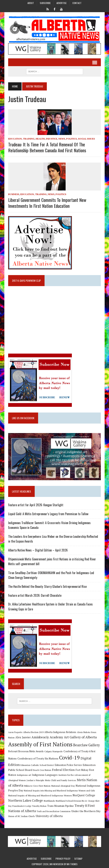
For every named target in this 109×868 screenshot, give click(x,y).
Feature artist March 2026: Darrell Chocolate (35, 595)
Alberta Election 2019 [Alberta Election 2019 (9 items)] (33, 732)
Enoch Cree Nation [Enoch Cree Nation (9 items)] (42, 770)
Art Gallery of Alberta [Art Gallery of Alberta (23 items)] (80, 737)
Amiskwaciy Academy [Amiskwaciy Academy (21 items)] (47, 737)
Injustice (52, 139)
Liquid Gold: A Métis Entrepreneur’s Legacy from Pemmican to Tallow (49, 514)
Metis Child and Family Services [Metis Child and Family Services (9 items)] (61, 780)
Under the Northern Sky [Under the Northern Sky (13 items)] (86, 811)
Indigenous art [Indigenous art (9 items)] (24, 775)
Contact (77, 3)
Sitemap (78, 859)
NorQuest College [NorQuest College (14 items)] (84, 795)
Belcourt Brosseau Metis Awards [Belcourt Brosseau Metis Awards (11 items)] (26, 751)
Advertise (62, 3)
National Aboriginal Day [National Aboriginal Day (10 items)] (63, 786)
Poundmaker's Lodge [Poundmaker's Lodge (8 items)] (22, 806)
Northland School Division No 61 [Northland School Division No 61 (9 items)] (71, 801)
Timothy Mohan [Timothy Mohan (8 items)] (39, 806)
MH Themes (72, 864)
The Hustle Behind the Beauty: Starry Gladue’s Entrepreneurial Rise (47, 586)
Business (14, 194)
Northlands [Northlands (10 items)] (49, 801)
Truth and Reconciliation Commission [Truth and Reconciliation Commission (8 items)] (54, 811)
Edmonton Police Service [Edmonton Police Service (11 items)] (68, 765)
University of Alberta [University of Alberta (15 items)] (49, 816)
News (62, 139)
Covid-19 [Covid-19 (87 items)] (69, 758)
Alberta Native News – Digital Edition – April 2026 (38, 550)
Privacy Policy (63, 859)
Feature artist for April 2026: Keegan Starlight (36, 505)
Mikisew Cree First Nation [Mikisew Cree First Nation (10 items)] (37, 786)
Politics (71, 139)
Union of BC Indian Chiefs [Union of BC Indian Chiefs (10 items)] (22, 816)
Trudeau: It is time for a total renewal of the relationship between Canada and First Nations (47, 147)
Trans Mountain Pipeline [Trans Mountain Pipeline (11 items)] (60, 806)
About (31, 3)
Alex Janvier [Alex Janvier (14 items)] (23, 737)
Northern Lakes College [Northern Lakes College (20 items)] (25, 800)
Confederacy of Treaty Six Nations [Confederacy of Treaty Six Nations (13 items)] (38, 758)
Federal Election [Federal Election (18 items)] (63, 770)
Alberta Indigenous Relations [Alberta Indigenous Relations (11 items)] (60, 732)
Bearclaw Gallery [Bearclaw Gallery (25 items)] (86, 745)
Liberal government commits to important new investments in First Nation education (47, 203)
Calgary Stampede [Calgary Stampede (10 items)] (54, 751)
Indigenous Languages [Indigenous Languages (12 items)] (45, 775)
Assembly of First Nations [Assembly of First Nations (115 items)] (40, 744)
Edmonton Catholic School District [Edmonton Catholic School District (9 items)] (37, 765)
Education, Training (21, 139)
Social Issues (86, 139)
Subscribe (45, 3)
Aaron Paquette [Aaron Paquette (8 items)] (15, 732)
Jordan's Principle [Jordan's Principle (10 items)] (35, 780)
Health (40, 139)
